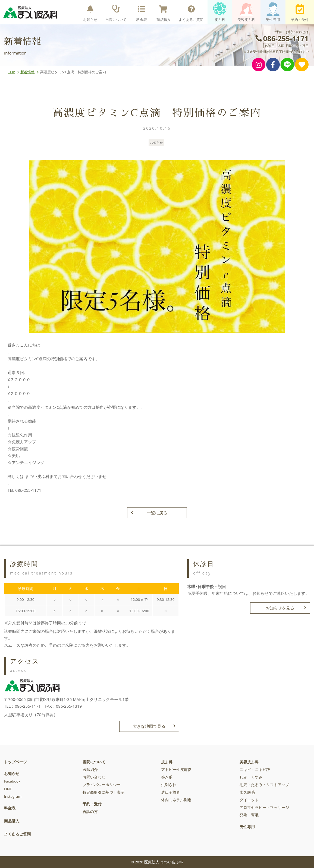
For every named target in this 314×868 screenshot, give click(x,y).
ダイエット (249, 800)
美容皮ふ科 (246, 12)
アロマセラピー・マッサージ (264, 808)
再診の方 (90, 812)
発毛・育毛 (249, 815)
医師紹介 (90, 770)
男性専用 (273, 12)
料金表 (142, 12)
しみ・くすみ (251, 777)
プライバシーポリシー (102, 785)
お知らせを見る (286, 608)
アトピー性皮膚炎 (176, 770)
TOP (12, 72)
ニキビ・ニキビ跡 (255, 770)
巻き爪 (167, 777)
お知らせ (90, 12)
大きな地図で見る (154, 726)
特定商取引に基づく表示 (103, 792)
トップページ (15, 762)
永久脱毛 (247, 792)
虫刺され (169, 785)
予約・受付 (300, 12)
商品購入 (164, 12)
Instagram (13, 796)
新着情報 (27, 72)
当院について (116, 12)
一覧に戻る (149, 513)
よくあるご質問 (191, 12)
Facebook (12, 781)
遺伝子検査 (171, 792)
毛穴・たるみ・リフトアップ (264, 785)
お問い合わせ (94, 777)
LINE (8, 789)
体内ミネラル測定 (176, 800)
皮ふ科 (220, 12)
